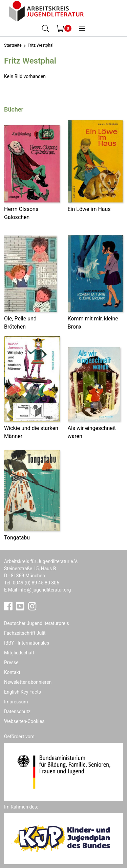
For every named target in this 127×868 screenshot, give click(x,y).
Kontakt (12, 672)
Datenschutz (17, 712)
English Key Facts (23, 692)
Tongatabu (17, 538)
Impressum (16, 702)
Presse (11, 662)
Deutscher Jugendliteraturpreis (37, 623)
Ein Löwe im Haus (89, 209)
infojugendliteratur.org (45, 590)
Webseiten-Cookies (24, 721)
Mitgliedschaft (19, 653)
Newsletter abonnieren (28, 682)
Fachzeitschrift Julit (25, 633)
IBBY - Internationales (27, 643)
